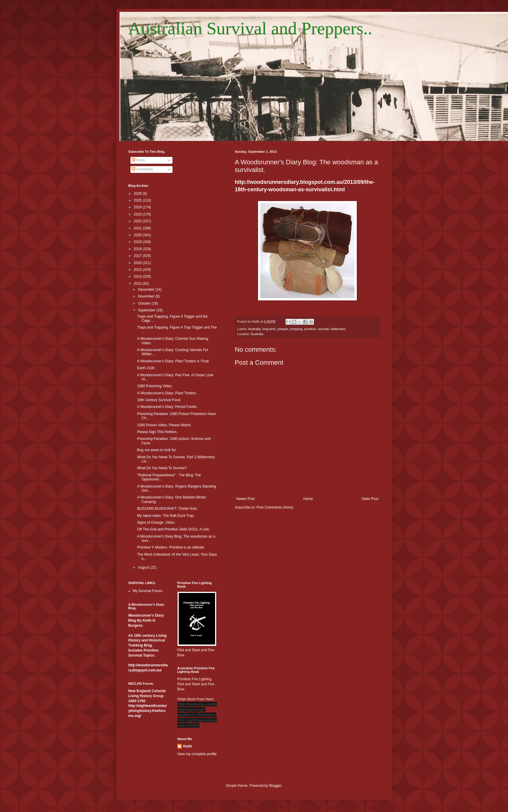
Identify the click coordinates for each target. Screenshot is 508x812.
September (147, 310)
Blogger (275, 786)
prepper (283, 329)
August (144, 567)
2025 (138, 200)
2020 (138, 235)
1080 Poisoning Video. (155, 386)
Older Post (370, 499)
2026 (138, 194)
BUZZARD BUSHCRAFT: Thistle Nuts (167, 509)
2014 (138, 276)
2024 (138, 207)
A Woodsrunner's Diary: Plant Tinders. (167, 393)
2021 (138, 228)
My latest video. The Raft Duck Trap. (166, 516)
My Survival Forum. (148, 591)
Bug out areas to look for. (157, 450)
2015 (138, 270)
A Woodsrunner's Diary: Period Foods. (167, 407)
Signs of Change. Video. (156, 522)
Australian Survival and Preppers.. (250, 28)
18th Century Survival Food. (159, 400)
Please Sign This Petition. (157, 432)
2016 (138, 263)
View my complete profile (197, 754)
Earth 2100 (146, 368)
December (147, 290)
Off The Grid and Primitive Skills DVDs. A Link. (173, 529)
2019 (138, 242)
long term (269, 329)
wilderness (338, 329)
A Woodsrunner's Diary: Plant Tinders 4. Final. (173, 361)
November (147, 296)
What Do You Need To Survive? (162, 468)
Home (308, 499)
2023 (138, 214)
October (145, 303)
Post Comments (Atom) (275, 507)
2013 (138, 284)
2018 (138, 249)
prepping (296, 329)
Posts (138, 160)
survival (324, 329)
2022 (138, 221)
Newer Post (246, 499)
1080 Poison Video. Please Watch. (164, 425)
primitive (310, 329)
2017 (138, 256)
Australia (254, 329)
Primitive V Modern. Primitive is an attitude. (171, 547)
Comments (142, 169)
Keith (188, 746)
